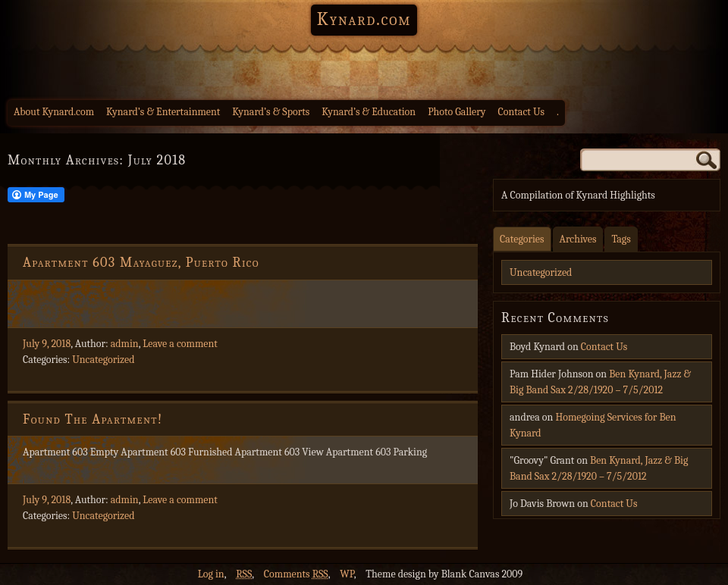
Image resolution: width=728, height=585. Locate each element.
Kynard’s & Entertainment (163, 112)
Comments (296, 574)
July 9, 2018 (47, 344)
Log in (211, 574)
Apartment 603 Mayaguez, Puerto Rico (141, 263)
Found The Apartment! (93, 419)
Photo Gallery (457, 112)
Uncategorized (103, 360)
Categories (522, 239)
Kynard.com (364, 19)
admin (125, 344)
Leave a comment (180, 344)
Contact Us (522, 112)
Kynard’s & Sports (271, 112)
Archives (578, 239)
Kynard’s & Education (369, 112)
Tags (621, 239)
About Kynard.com (54, 112)
